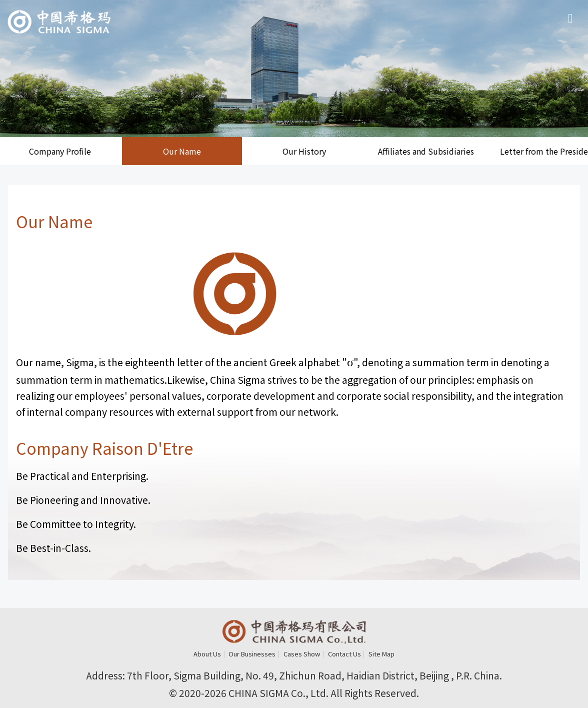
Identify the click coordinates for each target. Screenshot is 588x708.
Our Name (182, 151)
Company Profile (60, 151)
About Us (207, 654)
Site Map (381, 654)
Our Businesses (252, 654)
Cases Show (302, 654)
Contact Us (344, 654)
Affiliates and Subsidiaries (426, 151)
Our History (304, 151)
